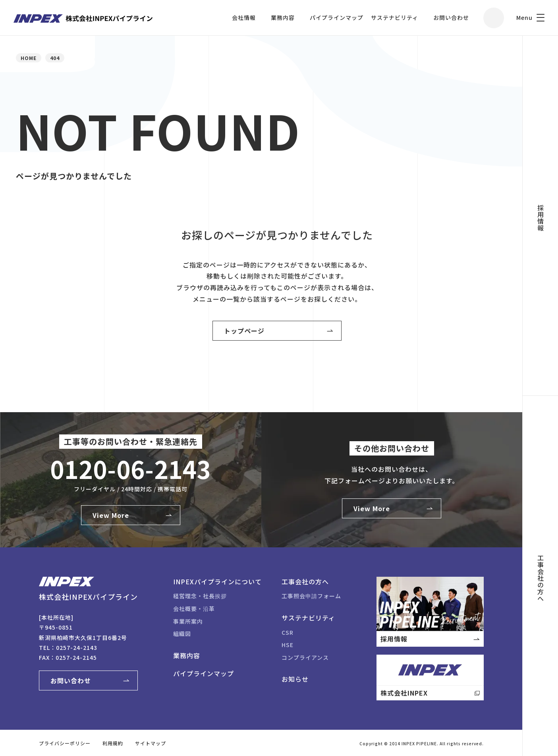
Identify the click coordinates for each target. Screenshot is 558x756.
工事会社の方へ (541, 578)
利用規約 (113, 743)
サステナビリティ (395, 17)
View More (111, 515)
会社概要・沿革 (194, 609)
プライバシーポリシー (65, 743)
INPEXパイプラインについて (217, 582)
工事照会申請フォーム (311, 596)
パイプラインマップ (337, 17)
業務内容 (283, 17)
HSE (288, 645)
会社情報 (244, 17)
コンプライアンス (305, 657)
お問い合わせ (451, 17)
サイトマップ (151, 743)
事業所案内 (188, 621)
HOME (29, 58)
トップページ (244, 331)
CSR (288, 632)
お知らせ (295, 679)
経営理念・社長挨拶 (200, 596)
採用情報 (541, 218)
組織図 (182, 634)
